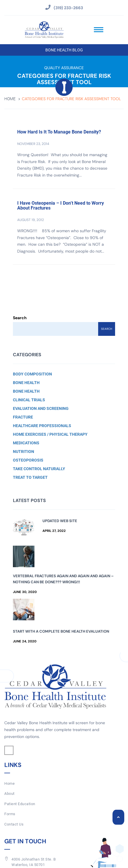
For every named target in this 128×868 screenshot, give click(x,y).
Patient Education (20, 804)
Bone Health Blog (64, 50)
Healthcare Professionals (42, 426)
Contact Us (14, 824)
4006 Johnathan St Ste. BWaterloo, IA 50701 (34, 862)
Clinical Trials (29, 400)
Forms (10, 814)
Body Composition (32, 374)
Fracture (23, 417)
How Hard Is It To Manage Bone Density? (59, 132)
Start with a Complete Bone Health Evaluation (61, 631)
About (9, 794)
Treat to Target (30, 477)
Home (10, 99)
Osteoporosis (28, 460)
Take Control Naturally (39, 469)
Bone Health (26, 383)
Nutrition (24, 452)
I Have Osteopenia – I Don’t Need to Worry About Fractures (61, 206)
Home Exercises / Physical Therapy (50, 434)
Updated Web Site (60, 521)
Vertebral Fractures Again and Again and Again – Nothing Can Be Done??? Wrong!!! (63, 579)
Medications (26, 443)
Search (20, 318)
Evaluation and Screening (41, 408)
